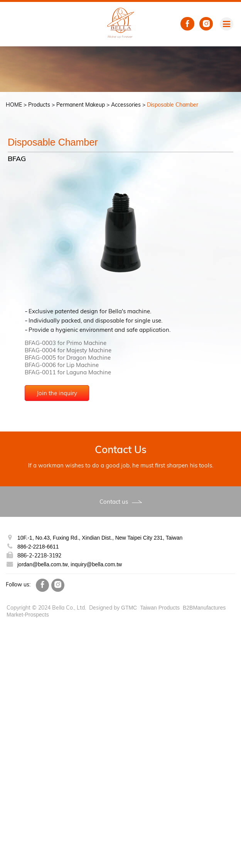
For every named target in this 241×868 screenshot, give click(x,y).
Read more (17, 702)
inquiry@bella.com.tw (97, 564)
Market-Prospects (29, 615)
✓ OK (219, 864)
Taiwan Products (160, 608)
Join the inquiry (150, 393)
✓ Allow (11, 644)
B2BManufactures (206, 608)
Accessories (126, 105)
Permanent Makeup (81, 105)
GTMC (129, 608)
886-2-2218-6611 (39, 547)
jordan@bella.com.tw (43, 564)
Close (7, 629)
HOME (14, 105)
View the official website (69, 702)
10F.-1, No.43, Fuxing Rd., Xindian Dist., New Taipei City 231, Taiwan (101, 538)
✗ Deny (10, 651)
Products (39, 105)
